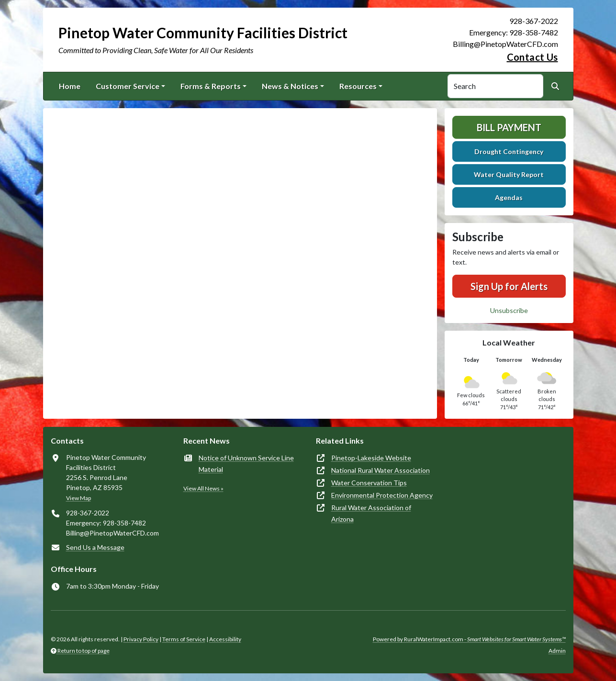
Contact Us (532, 57)
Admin (557, 651)
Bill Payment (509, 127)
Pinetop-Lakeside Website (371, 458)
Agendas (509, 197)
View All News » (203, 488)
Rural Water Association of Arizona (371, 513)
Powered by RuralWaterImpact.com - (469, 639)
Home (70, 86)
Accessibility (225, 639)
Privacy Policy (141, 639)
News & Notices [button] (290, 86)
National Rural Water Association (381, 470)
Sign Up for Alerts (509, 286)
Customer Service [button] (128, 86)
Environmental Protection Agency (382, 495)
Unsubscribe (509, 310)
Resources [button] (358, 86)
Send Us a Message (95, 547)
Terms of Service (184, 639)
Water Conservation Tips (369, 483)
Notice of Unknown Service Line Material (246, 463)
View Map (78, 498)
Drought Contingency (509, 151)
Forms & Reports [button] (211, 86)
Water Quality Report (509, 174)
